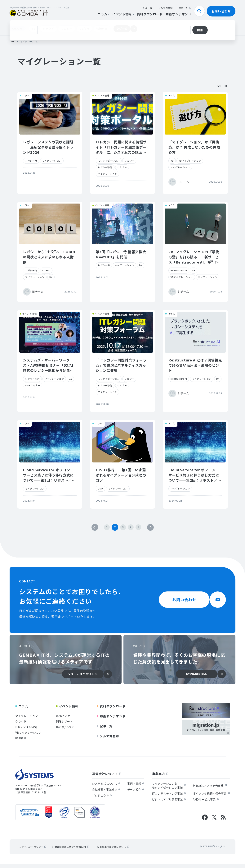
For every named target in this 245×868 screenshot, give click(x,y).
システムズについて (106, 788)
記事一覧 (148, 8)
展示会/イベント (67, 731)
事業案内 (160, 778)
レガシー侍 (31, 161)
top (12, 41)
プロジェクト (102, 799)
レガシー (67, 29)
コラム (104, 14)
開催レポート (65, 725)
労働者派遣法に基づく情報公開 (70, 851)
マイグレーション (52, 161)
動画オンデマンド (178, 14)
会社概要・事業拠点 (106, 793)
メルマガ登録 (166, 8)
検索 (201, 11)
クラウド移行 (32, 379)
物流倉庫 (102, 29)
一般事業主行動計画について (112, 851)
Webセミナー (65, 720)
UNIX (100, 488)
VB (34, 29)
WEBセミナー (33, 385)
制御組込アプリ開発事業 (210, 790)
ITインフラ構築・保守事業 (211, 797)
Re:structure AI (179, 270)
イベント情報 (123, 14)
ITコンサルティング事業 (169, 797)
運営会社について (106, 778)
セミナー (122, 167)
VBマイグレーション (190, 161)
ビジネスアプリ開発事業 (169, 803)
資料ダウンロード (150, 14)
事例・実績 (136, 788)
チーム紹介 (136, 793)
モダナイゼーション (109, 161)
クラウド (48, 29)
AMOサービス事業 (206, 803)
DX (51, 277)
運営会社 (185, 8)
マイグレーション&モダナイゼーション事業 (169, 790)
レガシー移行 (105, 167)
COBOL (46, 270)
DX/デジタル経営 (26, 731)
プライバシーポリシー (33, 851)
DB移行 (84, 29)
